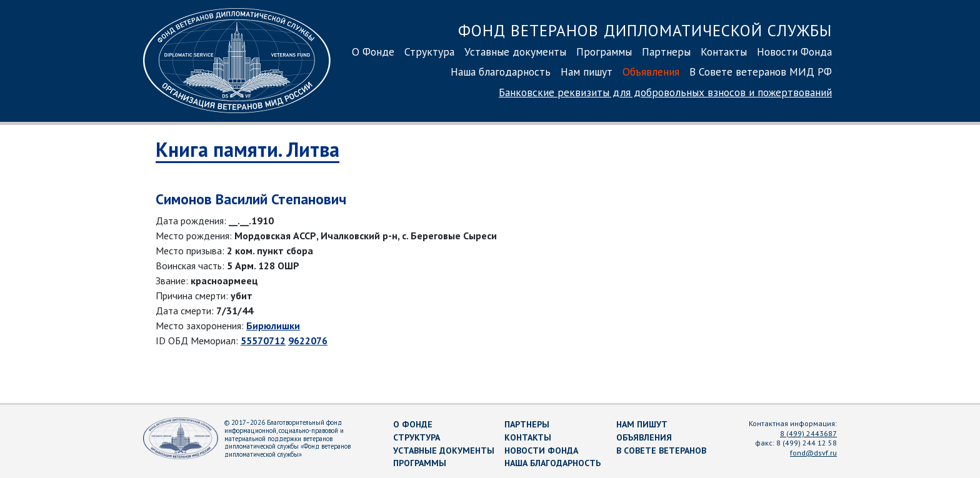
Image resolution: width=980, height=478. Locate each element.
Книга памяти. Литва (247, 149)
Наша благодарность (501, 72)
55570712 (263, 341)
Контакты (724, 52)
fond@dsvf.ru (813, 453)
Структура (429, 52)
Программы (604, 52)
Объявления (651, 72)
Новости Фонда (794, 52)
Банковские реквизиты (665, 92)
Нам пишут (587, 72)
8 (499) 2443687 (808, 433)
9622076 (308, 341)
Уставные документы (515, 52)
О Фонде (373, 52)
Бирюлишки (273, 326)
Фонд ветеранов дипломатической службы (645, 30)
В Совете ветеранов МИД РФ (761, 72)
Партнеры (666, 52)
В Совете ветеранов (661, 451)
